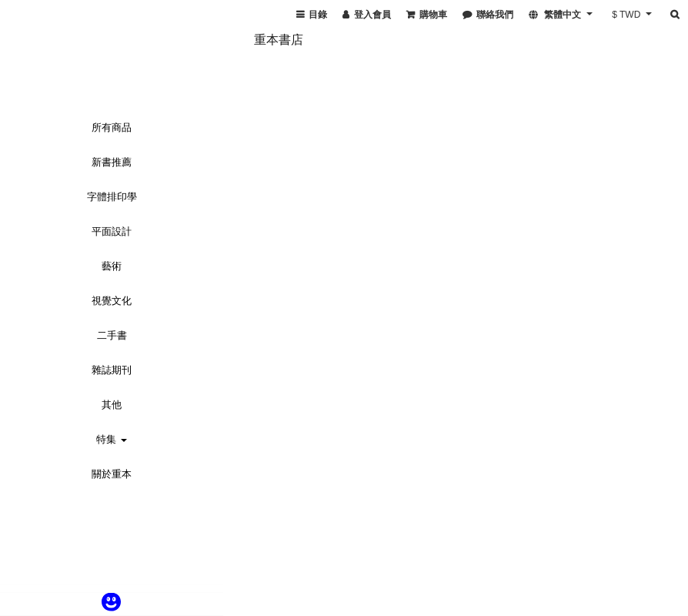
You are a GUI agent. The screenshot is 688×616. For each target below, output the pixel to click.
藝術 (112, 266)
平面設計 (112, 231)
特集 (112, 439)
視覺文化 (112, 301)
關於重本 (112, 474)
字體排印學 (112, 197)
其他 (112, 405)
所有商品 (112, 127)
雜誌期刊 (112, 370)
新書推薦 (112, 162)
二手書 (112, 335)
